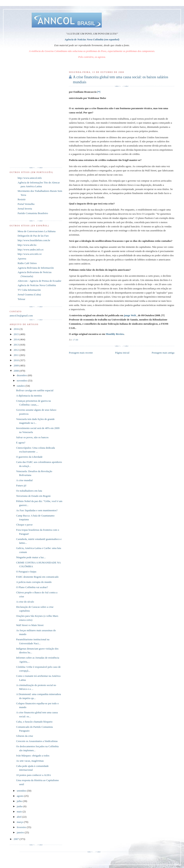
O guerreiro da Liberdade (29, 457)
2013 (17, 345)
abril (20, 817)
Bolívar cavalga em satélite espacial (35, 390)
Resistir (22, 199)
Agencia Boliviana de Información (36, 268)
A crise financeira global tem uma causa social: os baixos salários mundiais (121, 80)
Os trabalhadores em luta (29, 491)
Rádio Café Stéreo (27, 263)
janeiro (21, 832)
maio (20, 812)
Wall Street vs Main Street (30, 625)
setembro (22, 791)
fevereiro (22, 827)
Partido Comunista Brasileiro (33, 213)
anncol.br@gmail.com (21, 316)
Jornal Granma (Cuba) (29, 294)
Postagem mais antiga (163, 353)
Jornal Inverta (25, 209)
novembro (22, 381)
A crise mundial (24, 480)
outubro (21, 386)
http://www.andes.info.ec (31, 250)
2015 (17, 334)
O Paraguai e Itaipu (26, 572)
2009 (17, 365)
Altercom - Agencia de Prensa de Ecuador (39, 281)
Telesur (21, 299)
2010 (17, 360)
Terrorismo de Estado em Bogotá (33, 496)
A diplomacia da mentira (29, 396)
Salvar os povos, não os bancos (32, 437)
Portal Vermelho (26, 204)
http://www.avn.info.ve (30, 254)
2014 (17, 339)
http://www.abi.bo (27, 245)
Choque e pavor (24, 525)
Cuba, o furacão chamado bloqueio (34, 722)
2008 (17, 371)
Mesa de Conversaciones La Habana (37, 231)
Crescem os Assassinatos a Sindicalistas (37, 741)
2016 (17, 329)
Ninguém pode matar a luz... (31, 557)
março (20, 822)
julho (20, 801)
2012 (17, 350)
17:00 (75, 340)
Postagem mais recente (81, 353)
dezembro (22, 375)
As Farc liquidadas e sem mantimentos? (37, 510)
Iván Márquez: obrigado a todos (33, 756)
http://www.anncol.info (30, 178)
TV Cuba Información (29, 290)
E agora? (21, 443)
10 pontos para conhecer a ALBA (33, 775)
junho (20, 806)
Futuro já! (21, 485)
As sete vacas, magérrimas (30, 761)
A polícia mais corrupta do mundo (34, 582)
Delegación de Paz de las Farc (33, 236)
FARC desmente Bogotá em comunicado (37, 577)
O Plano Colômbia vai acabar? (32, 587)
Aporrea (22, 259)
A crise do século (25, 602)
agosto (21, 796)
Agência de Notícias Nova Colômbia (37, 285)
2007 (17, 839)
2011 (17, 355)
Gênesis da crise (24, 736)
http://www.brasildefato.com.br (34, 240)
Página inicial (122, 353)
